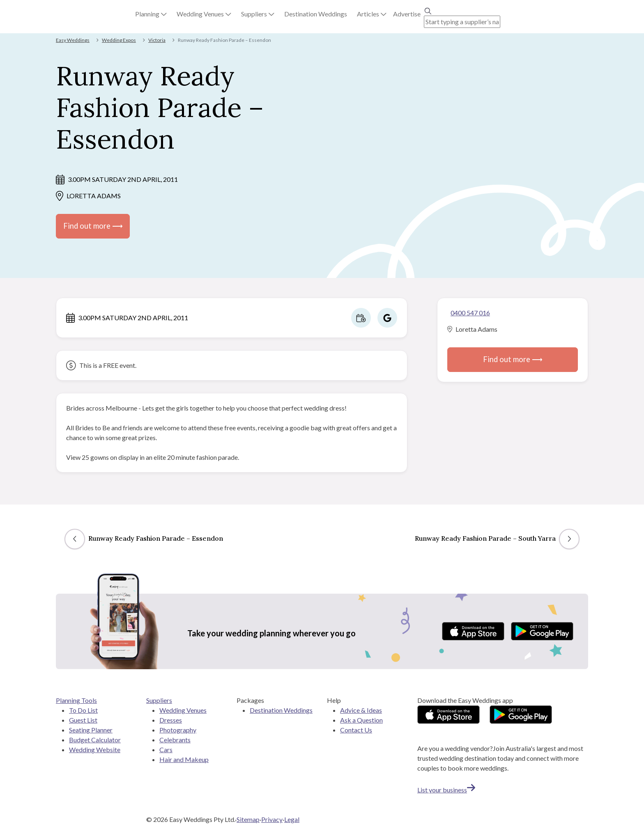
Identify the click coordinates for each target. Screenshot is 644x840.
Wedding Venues (183, 710)
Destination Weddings (281, 710)
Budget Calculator (95, 740)
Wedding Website (95, 749)
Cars (166, 749)
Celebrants (175, 740)
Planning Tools (76, 700)
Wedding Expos (119, 40)
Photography (178, 730)
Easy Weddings (73, 40)
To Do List (83, 710)
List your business (446, 790)
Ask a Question (361, 720)
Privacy (272, 819)
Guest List (83, 720)
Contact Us (356, 730)
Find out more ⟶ (93, 226)
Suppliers (159, 700)
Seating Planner (91, 730)
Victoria (157, 40)
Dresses (171, 720)
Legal (292, 819)
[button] (151, 14)
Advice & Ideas (361, 710)
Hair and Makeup (184, 759)
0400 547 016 (470, 313)
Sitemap (248, 819)
